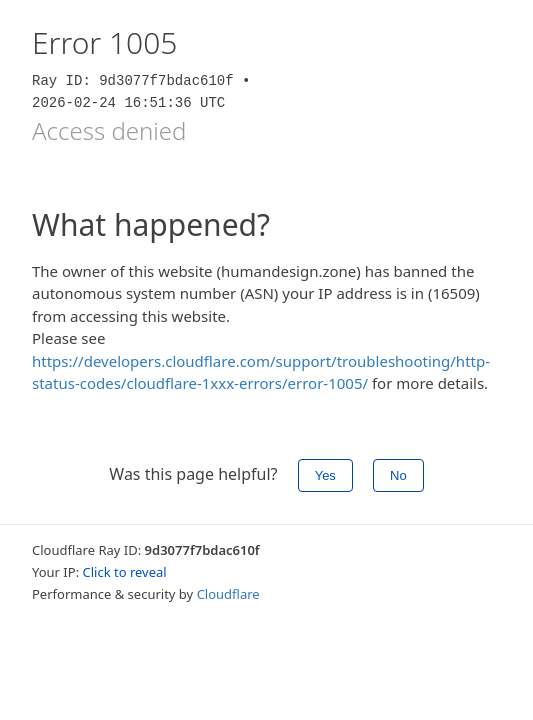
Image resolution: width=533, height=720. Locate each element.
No (398, 475)
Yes (325, 475)
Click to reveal (125, 572)
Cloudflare (228, 594)
